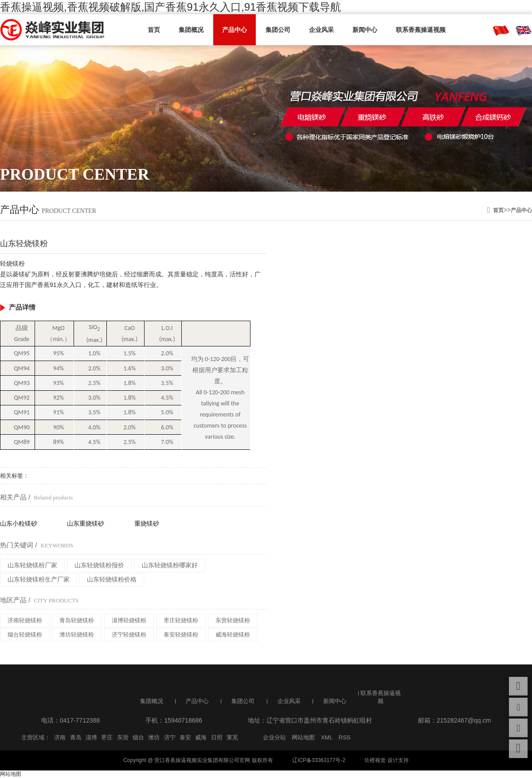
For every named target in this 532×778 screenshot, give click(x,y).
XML (327, 737)
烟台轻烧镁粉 (25, 635)
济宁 (170, 737)
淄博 (91, 737)
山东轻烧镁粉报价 (99, 565)
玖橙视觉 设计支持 (386, 760)
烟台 (138, 737)
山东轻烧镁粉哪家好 (170, 565)
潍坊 (154, 737)
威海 (201, 737)
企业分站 (274, 737)
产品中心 (235, 30)
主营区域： (36, 737)
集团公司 (278, 30)
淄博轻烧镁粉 (129, 620)
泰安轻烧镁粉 (181, 635)
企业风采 (321, 30)
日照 (217, 737)
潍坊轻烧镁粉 (77, 635)
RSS (345, 737)
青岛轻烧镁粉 (77, 620)
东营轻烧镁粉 (233, 620)
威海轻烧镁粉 (233, 635)
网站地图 (303, 737)
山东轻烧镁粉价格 (112, 579)
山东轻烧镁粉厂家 (32, 565)
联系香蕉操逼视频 (421, 30)
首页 (154, 30)
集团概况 (191, 30)
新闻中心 (365, 30)
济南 (60, 737)
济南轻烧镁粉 (25, 620)
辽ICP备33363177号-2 (319, 760)
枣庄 (107, 737)
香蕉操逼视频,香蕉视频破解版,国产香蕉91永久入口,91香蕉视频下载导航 (170, 7)
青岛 (76, 737)
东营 (123, 737)
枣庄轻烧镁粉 (181, 620)
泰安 (185, 737)
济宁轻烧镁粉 (129, 635)
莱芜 (232, 737)
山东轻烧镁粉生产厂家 (39, 579)
